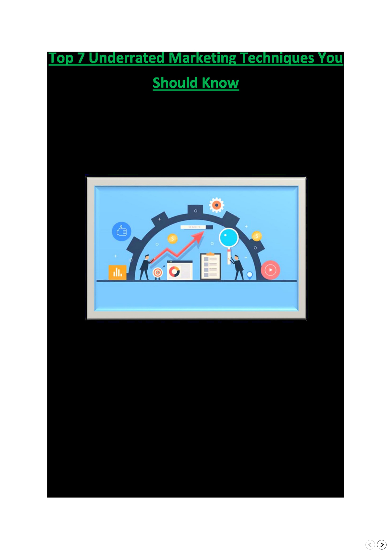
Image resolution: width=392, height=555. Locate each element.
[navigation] (376, 545)
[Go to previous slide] (370, 545)
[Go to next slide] (382, 545)
